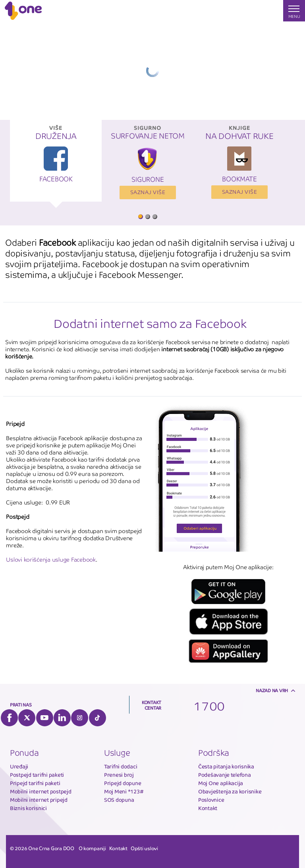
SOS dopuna (119, 800)
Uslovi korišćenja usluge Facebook (51, 560)
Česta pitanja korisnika (226, 767)
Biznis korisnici (28, 808)
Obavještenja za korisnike (230, 792)
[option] (56, 165)
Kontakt (208, 808)
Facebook (9, 718)
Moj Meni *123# (124, 792)
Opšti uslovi (144, 849)
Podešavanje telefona (225, 775)
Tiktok (97, 718)
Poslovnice (211, 800)
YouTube (45, 718)
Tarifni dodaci (121, 767)
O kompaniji (92, 849)
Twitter (27, 718)
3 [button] (154, 216)
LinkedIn (62, 718)
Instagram (80, 718)
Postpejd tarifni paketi (37, 775)
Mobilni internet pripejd (39, 800)
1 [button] (140, 216)
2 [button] (147, 216)
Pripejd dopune (123, 783)
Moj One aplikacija (221, 783)
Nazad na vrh (272, 691)
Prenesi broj (119, 775)
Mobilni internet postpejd (41, 792)
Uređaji (19, 767)
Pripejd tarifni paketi (35, 783)
